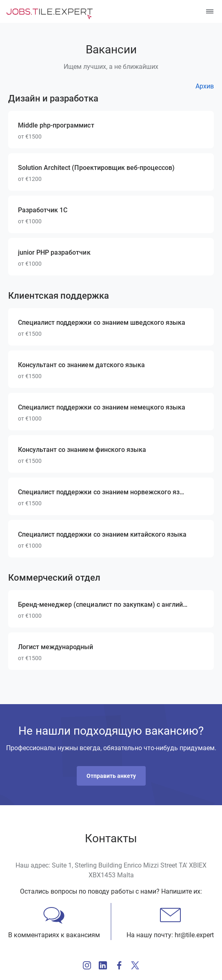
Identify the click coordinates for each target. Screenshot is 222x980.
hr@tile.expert (194, 935)
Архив (205, 86)
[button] (111, 776)
